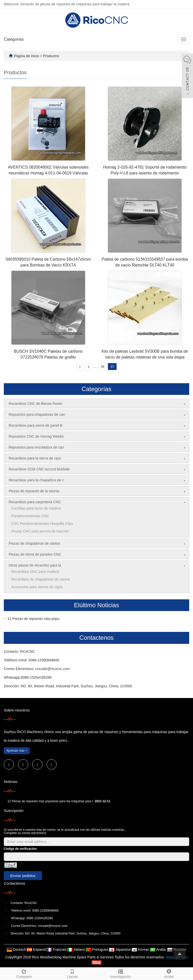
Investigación (121, 973)
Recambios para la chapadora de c (36, 480)
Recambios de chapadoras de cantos (41, 579)
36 (102, 367)
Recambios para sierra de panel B (36, 425)
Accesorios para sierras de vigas (37, 587)
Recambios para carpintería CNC (35, 502)
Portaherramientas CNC (30, 516)
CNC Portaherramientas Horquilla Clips (42, 524)
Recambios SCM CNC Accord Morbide (39, 469)
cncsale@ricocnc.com (53, 669)
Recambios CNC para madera (35, 572)
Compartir (24, 973)
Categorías (14, 39)
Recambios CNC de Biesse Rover (35, 404)
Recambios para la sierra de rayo (35, 458)
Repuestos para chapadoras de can (37, 414)
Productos (51, 56)
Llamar (72, 973)
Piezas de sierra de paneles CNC (35, 554)
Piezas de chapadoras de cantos (34, 543)
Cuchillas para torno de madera (36, 508)
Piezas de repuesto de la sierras (34, 491)
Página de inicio (27, 56)
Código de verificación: (21, 849)
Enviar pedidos (23, 876)
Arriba (169, 973)
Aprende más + (17, 751)
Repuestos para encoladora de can (36, 447)
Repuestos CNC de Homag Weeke (36, 436)
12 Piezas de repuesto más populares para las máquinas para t (50, 801)
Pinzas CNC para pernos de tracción (40, 531)
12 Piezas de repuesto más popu (33, 619)
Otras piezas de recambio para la (35, 565)
